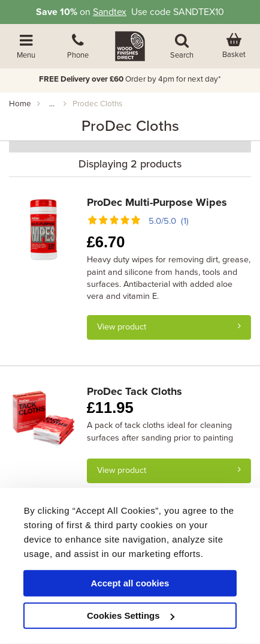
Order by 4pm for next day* (130, 79)
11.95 (110, 408)
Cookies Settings (131, 615)
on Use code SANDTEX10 (130, 12)
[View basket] (234, 46)
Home (20, 104)
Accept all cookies (130, 583)
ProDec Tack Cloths (134, 391)
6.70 (106, 242)
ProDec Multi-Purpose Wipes (157, 202)
